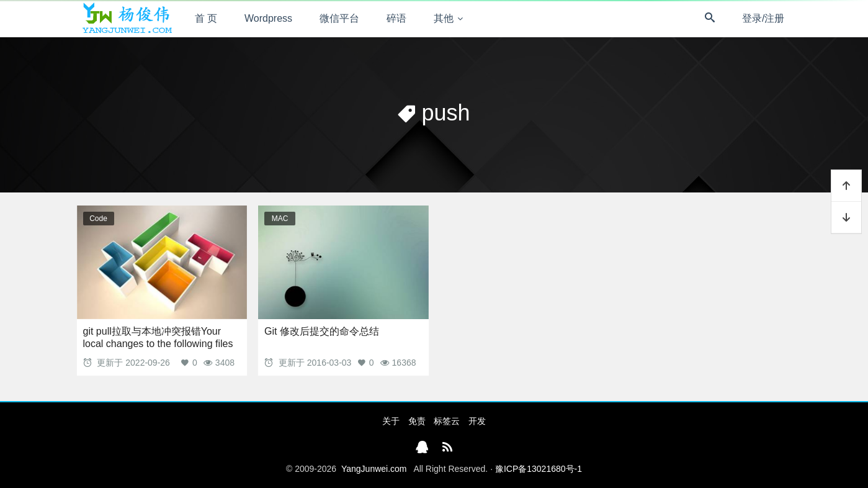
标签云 (447, 421)
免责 (417, 421)
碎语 (396, 18)
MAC (280, 219)
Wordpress (268, 18)
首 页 (206, 18)
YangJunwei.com (374, 469)
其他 (444, 18)
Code (98, 219)
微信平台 (339, 18)
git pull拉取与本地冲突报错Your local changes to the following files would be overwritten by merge (158, 344)
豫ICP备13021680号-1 (539, 469)
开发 (477, 421)
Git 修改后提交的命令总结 (322, 331)
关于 (391, 421)
